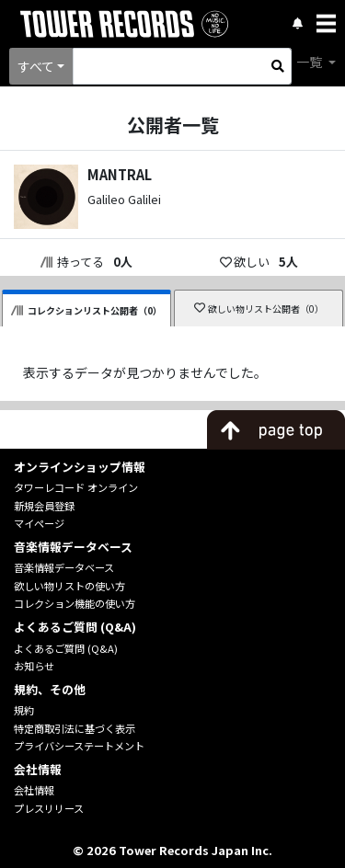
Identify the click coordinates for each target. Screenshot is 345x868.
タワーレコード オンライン (76, 487)
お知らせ (34, 666)
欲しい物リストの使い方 (69, 586)
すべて (36, 66)
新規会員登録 (44, 506)
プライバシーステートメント (79, 746)
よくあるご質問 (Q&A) (66, 648)
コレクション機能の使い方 (75, 603)
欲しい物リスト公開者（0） (259, 308)
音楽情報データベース (64, 567)
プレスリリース (49, 808)
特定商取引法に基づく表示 (75, 728)
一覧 (310, 62)
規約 (24, 710)
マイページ (39, 523)
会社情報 (34, 790)
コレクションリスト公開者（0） (86, 310)
